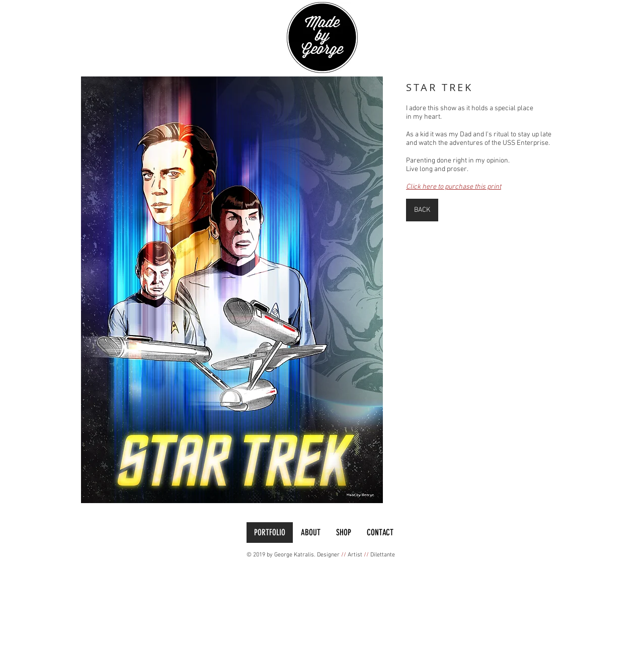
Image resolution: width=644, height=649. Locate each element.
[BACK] (422, 210)
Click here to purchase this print (454, 187)
